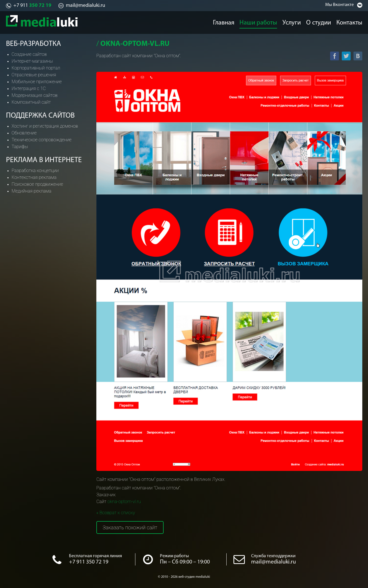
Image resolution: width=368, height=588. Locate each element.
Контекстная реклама (34, 177)
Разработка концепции (35, 171)
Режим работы (174, 556)
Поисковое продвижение (37, 184)
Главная (222, 22)
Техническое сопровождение (42, 140)
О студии (320, 22)
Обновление (24, 133)
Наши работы (257, 22)
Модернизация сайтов (35, 95)
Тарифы (20, 147)
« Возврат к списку (116, 513)
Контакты (353, 22)
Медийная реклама (32, 191)
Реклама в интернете (44, 160)
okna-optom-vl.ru (124, 502)
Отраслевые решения (34, 75)
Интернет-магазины (32, 61)
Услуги (291, 22)
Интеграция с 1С (29, 88)
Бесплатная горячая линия (95, 556)
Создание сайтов (29, 54)
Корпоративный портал (36, 68)
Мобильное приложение (37, 82)
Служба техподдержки (273, 556)
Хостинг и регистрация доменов (45, 126)
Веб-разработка (33, 44)
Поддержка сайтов (40, 116)
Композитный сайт (31, 102)
